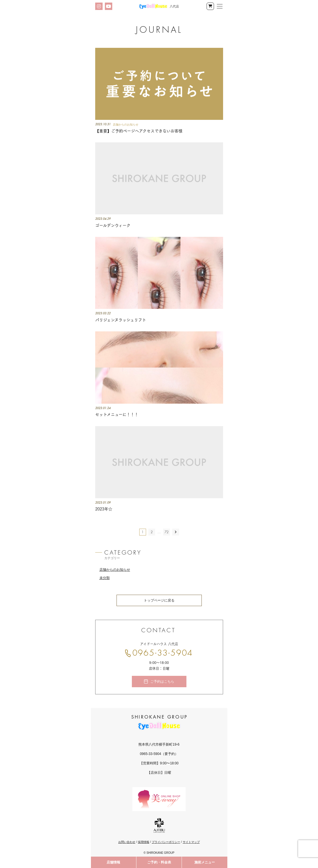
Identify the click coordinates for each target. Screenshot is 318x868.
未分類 (105, 578)
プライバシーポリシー (166, 842)
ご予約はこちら (162, 682)
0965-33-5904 (163, 653)
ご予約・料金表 (159, 862)
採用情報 (144, 842)
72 (167, 532)
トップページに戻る (159, 600)
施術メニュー (205, 862)
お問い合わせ (127, 842)
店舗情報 (113, 862)
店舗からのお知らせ (115, 570)
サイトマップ (191, 842)
